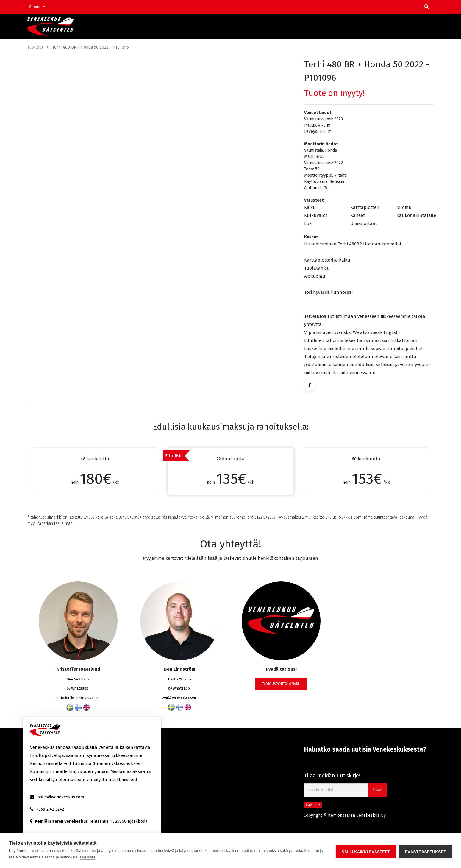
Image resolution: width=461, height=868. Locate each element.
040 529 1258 (180, 679)
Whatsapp (78, 688)
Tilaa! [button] (377, 790)
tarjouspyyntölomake (281, 684)
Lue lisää (87, 857)
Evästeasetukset (425, 851)
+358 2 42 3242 (50, 809)
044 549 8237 (78, 679)
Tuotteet (35, 47)
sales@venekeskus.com (61, 797)
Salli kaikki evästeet (366, 851)
